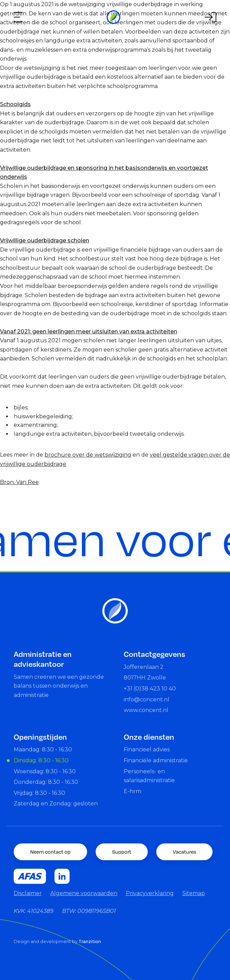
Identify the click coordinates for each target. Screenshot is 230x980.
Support (122, 852)
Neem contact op (50, 852)
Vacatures (184, 852)
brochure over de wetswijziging (88, 455)
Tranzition (90, 941)
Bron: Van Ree (19, 482)
